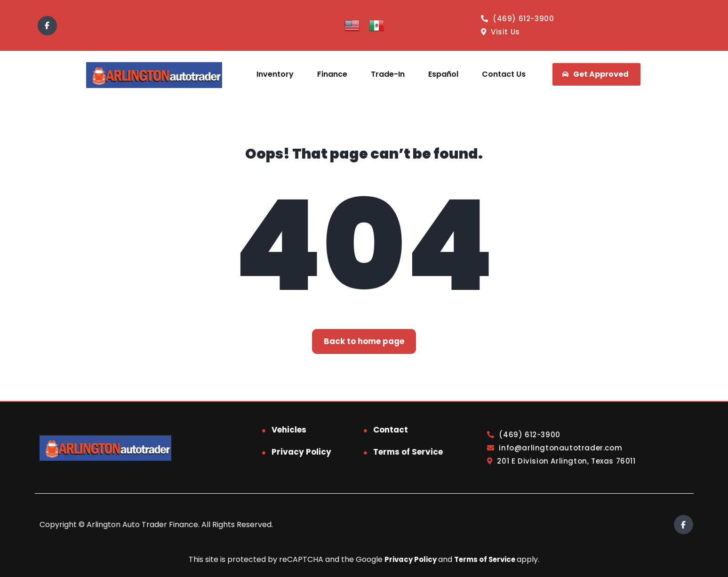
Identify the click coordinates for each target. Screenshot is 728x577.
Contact (391, 430)
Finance (332, 74)
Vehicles (289, 430)
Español (443, 74)
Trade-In (388, 74)
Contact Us (504, 74)
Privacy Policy (301, 452)
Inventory (275, 74)
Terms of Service (408, 452)
